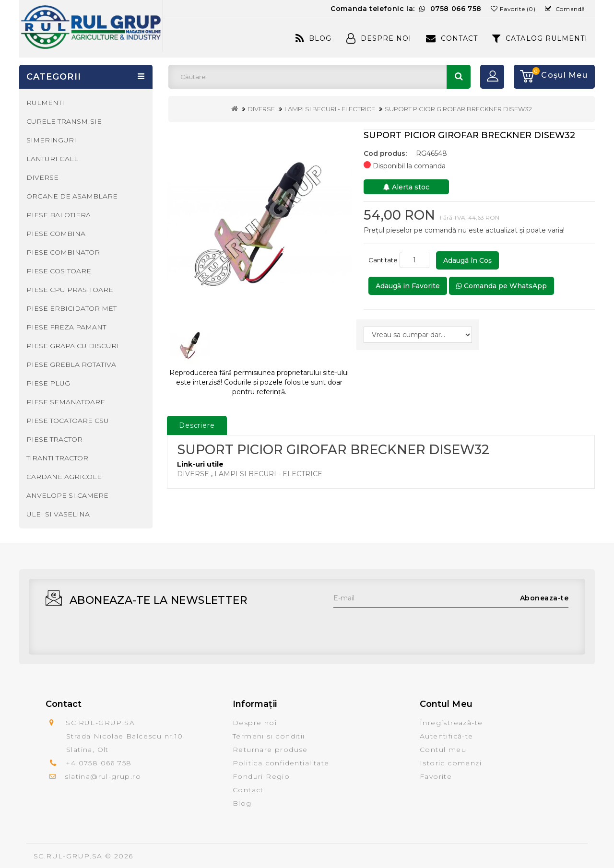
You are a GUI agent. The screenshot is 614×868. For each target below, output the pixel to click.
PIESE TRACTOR (54, 439)
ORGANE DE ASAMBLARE (72, 196)
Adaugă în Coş (467, 260)
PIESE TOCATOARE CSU (68, 421)
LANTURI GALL (52, 159)
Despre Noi (379, 38)
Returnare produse (270, 750)
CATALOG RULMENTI (540, 38)
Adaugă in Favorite (408, 286)
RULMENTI (45, 103)
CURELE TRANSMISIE (64, 121)
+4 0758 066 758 (99, 763)
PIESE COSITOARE (59, 271)
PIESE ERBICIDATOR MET (71, 308)
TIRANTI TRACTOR (57, 458)
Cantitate (383, 260)
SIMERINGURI (51, 140)
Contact (452, 38)
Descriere (197, 425)
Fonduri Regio (261, 776)
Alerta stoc (406, 187)
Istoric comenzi (451, 763)
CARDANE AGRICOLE (64, 477)
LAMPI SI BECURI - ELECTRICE (330, 109)
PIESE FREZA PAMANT (66, 327)
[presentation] (406, 626)
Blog (313, 38)
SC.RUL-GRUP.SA (68, 856)
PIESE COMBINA (56, 234)
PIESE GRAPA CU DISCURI (73, 346)
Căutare (459, 77)
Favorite (436, 776)
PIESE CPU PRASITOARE (70, 290)
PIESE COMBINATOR (63, 252)
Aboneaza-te (544, 598)
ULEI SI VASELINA (58, 514)
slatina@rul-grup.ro (103, 776)
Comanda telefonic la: (406, 9)
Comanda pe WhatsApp (502, 286)
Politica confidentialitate (281, 763)
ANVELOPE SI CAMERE (67, 495)
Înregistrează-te (451, 723)
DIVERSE (261, 109)
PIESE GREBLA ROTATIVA (71, 364)
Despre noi (255, 723)
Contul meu (443, 750)
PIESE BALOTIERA (59, 215)
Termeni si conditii (269, 736)
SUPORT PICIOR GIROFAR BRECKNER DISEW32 (458, 109)
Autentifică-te (447, 736)
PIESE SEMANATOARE (66, 402)
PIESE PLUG (48, 383)
